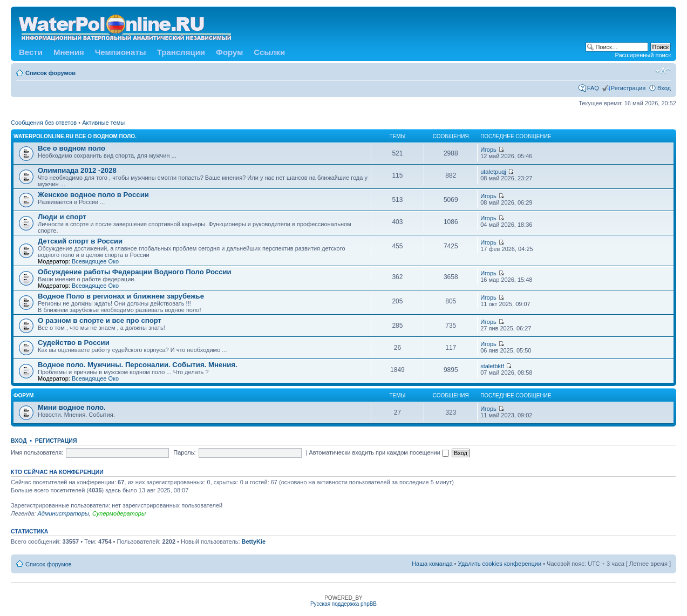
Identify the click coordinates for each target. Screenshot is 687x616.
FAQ (593, 88)
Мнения (69, 52)
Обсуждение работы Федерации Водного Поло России (135, 272)
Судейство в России (74, 343)
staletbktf (492, 366)
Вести (31, 52)
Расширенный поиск (643, 55)
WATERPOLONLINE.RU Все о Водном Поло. (75, 136)
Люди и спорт (62, 217)
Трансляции (181, 52)
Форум (229, 52)
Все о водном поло (72, 148)
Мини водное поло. (72, 407)
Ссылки (269, 52)
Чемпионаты (121, 52)
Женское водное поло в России (93, 195)
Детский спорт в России (80, 241)
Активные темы (103, 123)
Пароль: (184, 452)
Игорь (488, 150)
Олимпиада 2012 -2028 (77, 170)
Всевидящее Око (95, 261)
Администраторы (63, 513)
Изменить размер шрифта (663, 71)
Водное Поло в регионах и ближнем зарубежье (121, 296)
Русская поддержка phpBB (343, 604)
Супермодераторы (119, 513)
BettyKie (254, 541)
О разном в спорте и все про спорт (100, 320)
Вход (664, 88)
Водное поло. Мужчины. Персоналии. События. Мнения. (138, 365)
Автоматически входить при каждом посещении (379, 452)
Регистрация (628, 88)
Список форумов (50, 73)
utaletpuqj (493, 172)
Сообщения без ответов (44, 123)
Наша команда (432, 564)
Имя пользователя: (37, 452)
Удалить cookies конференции (500, 564)
